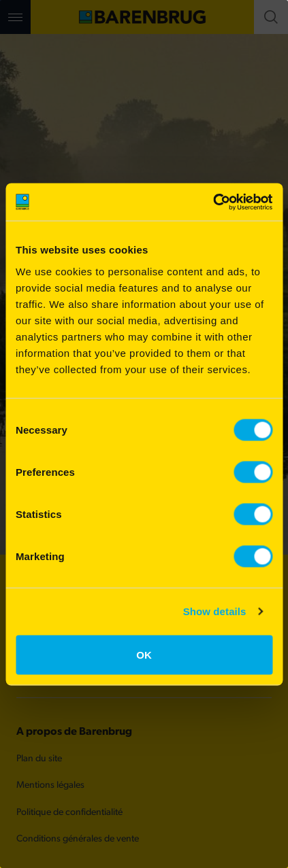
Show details (215, 611)
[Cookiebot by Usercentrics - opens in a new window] (213, 202)
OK (144, 654)
